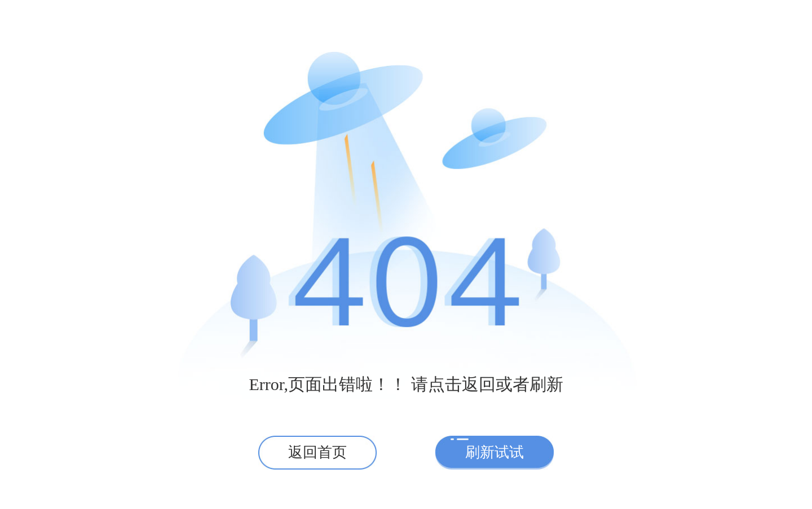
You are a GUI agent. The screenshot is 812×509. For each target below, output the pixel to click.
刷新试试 (495, 452)
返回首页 (317, 452)
